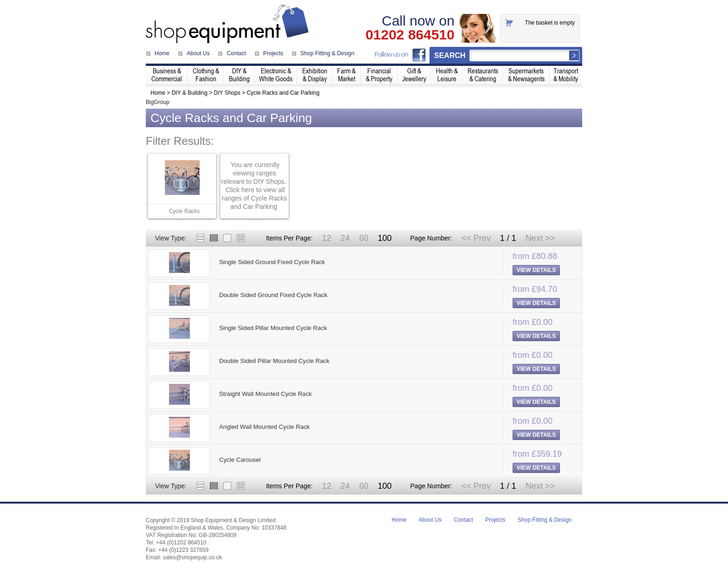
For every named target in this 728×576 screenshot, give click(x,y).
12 (326, 238)
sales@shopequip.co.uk (193, 557)
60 (364, 238)
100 (384, 238)
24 (345, 238)
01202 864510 (410, 35)
